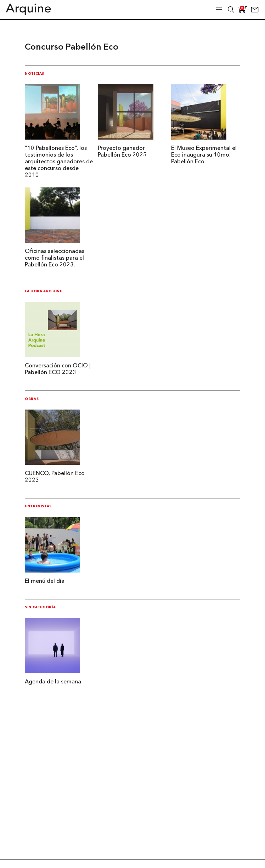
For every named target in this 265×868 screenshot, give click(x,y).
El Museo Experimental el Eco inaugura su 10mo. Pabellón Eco (204, 155)
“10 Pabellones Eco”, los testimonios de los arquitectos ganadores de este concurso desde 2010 (59, 162)
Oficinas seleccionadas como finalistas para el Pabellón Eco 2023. (55, 258)
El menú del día (45, 581)
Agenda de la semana (53, 682)
